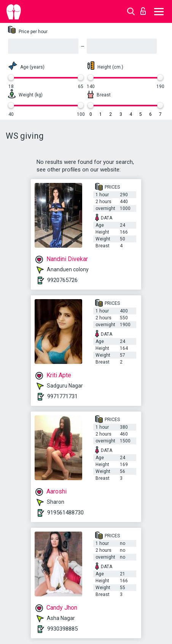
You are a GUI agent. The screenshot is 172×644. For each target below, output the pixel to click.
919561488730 (65, 513)
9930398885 (62, 629)
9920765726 (62, 280)
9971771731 (62, 396)
